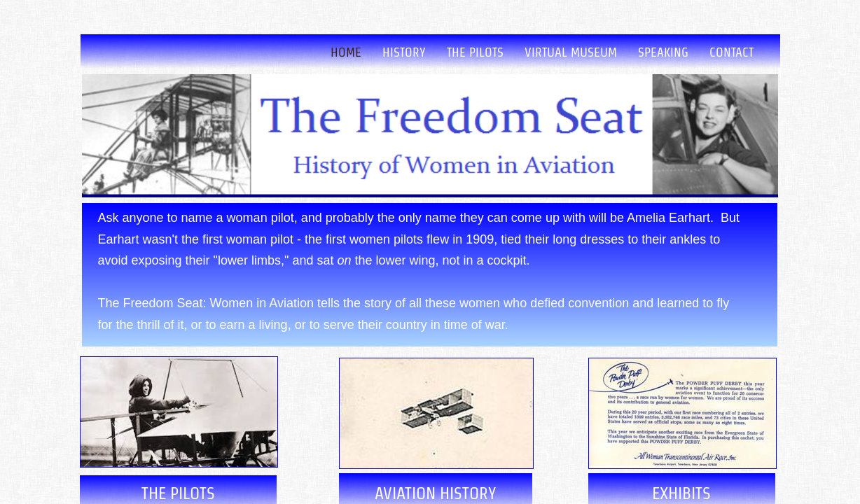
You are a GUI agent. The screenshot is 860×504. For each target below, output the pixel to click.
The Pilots (475, 52)
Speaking (663, 52)
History (404, 52)
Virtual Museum (571, 52)
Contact (731, 52)
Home (346, 52)
